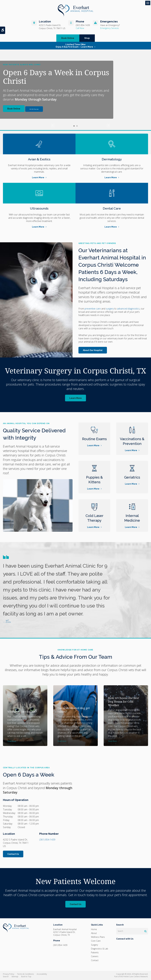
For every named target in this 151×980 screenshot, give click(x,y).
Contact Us (13, 854)
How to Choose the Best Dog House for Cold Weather (123, 702)
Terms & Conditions (25, 974)
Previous (53, 126)
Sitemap (15, 977)
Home (94, 929)
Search (6, 977)
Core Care (96, 941)
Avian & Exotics (39, 159)
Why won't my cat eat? (22, 712)
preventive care (93, 309)
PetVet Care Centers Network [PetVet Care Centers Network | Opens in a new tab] (136, 977)
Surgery (94, 945)
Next (98, 126)
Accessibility (42, 974)
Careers (95, 956)
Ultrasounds (39, 208)
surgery (110, 309)
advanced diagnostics (128, 309)
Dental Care (112, 208)
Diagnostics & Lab (100, 949)
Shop (87, 38)
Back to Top (26, 977)
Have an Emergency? (110, 25)
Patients (95, 952)
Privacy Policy (9, 974)
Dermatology (112, 159)
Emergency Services (110, 28)
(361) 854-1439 (83, 25)
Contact (95, 960)
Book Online (68, 38)
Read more (12, 741)
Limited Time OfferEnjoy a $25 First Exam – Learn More (74, 46)
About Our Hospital (93, 350)
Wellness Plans (98, 937)
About (94, 933)
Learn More (38, 177)
